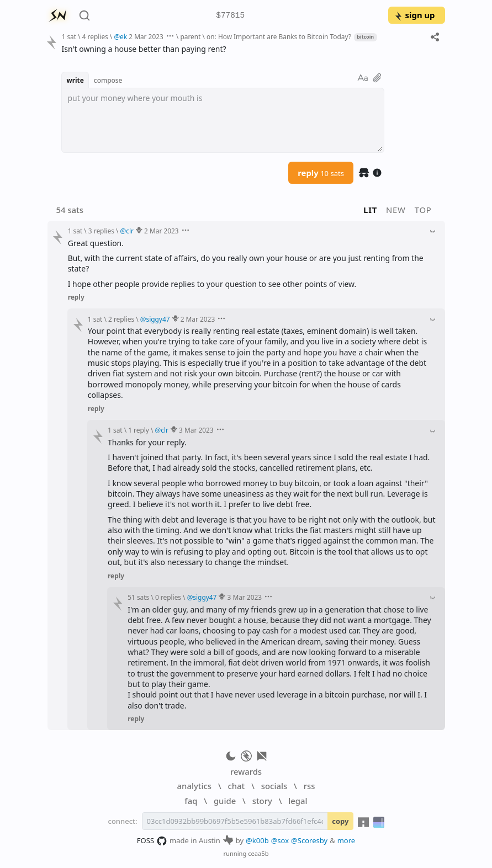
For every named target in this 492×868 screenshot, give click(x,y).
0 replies (168, 597)
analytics (194, 786)
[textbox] (223, 120)
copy (340, 821)
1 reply (139, 430)
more (346, 840)
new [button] (396, 210)
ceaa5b (258, 853)
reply (321, 173)
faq (191, 801)
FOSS (152, 841)
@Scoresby (309, 840)
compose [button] (108, 80)
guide (225, 801)
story (262, 801)
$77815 (230, 16)
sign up (414, 15)
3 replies (101, 231)
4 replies (95, 36)
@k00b (257, 840)
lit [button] (370, 210)
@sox (280, 840)
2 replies (121, 319)
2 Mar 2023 (146, 36)
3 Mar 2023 (196, 430)
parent (190, 36)
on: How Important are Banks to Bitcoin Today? (279, 36)
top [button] (423, 210)
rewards (246, 771)
